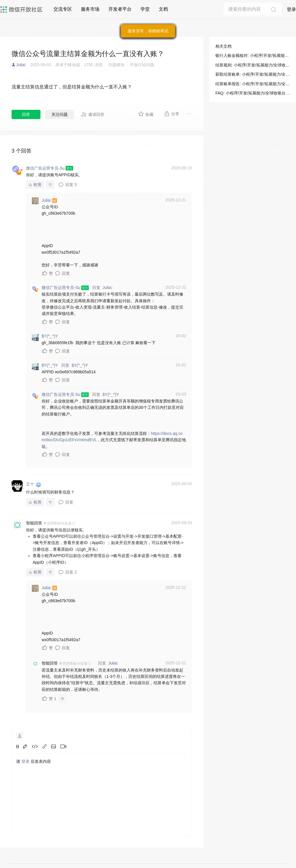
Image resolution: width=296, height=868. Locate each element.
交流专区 (63, 9)
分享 (172, 114)
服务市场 (90, 9)
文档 (163, 9)
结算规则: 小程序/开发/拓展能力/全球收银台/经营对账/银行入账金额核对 (253, 65)
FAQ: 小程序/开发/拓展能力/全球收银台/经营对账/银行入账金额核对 (253, 93)
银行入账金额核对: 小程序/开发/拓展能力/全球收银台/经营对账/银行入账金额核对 (253, 55)
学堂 (145, 9)
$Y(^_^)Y (80, 365)
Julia (21, 65)
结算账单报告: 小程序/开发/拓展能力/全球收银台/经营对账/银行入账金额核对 (253, 84)
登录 (291, 9)
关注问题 (60, 114)
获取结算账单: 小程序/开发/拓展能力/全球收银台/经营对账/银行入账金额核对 (253, 74)
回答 (26, 114)
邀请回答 (93, 114)
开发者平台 (120, 9)
